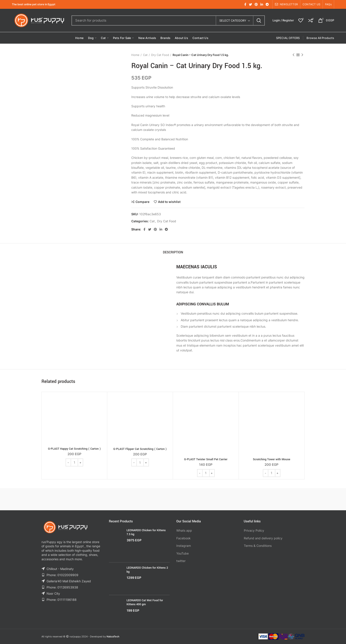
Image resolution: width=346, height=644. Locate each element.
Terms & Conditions (258, 546)
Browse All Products (320, 38)
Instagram (184, 546)
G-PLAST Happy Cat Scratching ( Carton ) (74, 449)
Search (259, 20)
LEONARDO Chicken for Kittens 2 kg (147, 570)
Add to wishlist (169, 202)
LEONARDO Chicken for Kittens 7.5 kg (146, 532)
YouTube (182, 553)
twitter (181, 561)
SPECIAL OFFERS (288, 38)
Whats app (184, 530)
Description (173, 252)
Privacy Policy (254, 530)
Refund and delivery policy (263, 538)
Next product (302, 55)
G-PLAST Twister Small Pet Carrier (206, 459)
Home (135, 55)
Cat (145, 55)
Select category (233, 20)
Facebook (183, 538)
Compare (142, 202)
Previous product (293, 55)
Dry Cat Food (160, 55)
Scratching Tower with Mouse (272, 459)
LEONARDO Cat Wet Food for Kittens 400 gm (145, 602)
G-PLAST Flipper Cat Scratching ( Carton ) (140, 449)
